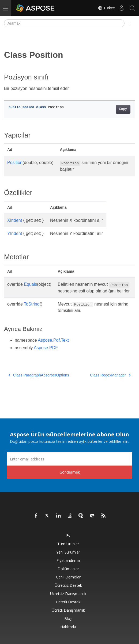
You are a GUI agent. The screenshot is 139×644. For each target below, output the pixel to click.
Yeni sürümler (68, 552)
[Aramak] (64, 23)
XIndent (15, 220)
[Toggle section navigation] (130, 23)
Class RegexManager (110, 375)
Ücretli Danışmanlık (68, 610)
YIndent (15, 233)
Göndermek (70, 472)
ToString (32, 304)
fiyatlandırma (68, 560)
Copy (123, 109)
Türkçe (106, 8)
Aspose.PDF (46, 348)
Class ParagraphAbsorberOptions (39, 375)
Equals (30, 284)
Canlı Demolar (68, 577)
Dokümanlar (68, 569)
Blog (68, 618)
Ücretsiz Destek (68, 585)
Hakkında (68, 627)
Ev (68, 536)
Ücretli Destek (68, 602)
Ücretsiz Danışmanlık (68, 594)
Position (15, 163)
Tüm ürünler (68, 544)
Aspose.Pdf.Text (53, 340)
